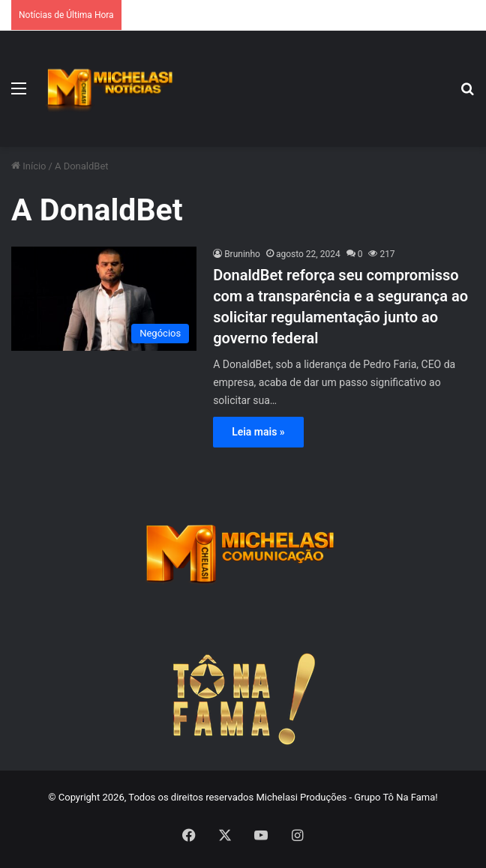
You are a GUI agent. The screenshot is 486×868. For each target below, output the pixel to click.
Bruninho (242, 254)
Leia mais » (258, 432)
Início (29, 166)
